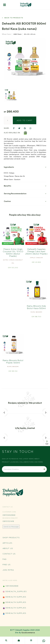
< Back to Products (12, 18)
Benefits (7, 186)
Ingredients (9, 167)
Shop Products (11, 538)
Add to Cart (25, 120)
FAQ (4, 559)
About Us (8, 548)
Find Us (7, 565)
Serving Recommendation (15, 194)
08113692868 (9, 515)
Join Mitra (8, 570)
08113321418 (8, 521)
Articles (7, 543)
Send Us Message (11, 527)
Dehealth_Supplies (15, 592)
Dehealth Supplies (14, 597)
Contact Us (9, 554)
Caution (7, 201)
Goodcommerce (28, 633)
